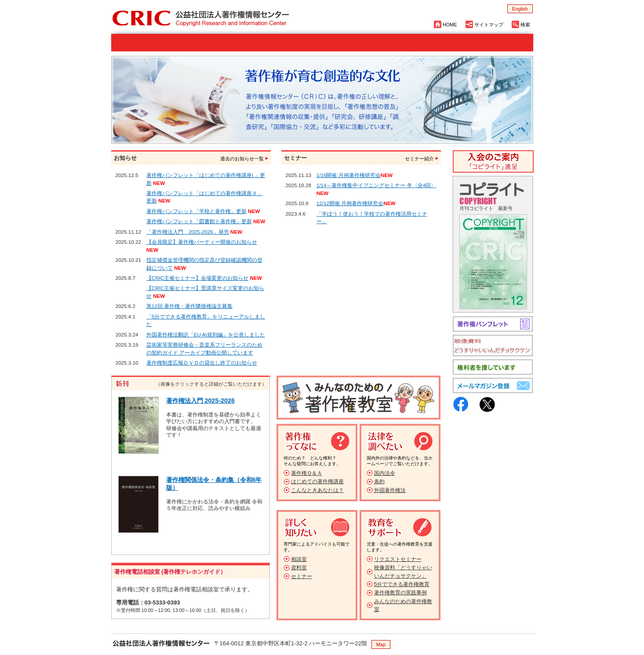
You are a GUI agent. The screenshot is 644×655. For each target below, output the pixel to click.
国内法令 (385, 473)
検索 (525, 25)
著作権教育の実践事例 (400, 593)
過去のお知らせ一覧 (242, 159)
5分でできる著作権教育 (402, 584)
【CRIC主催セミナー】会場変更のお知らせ (198, 278)
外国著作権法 (390, 490)
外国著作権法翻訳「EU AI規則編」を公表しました (206, 335)
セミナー (302, 576)
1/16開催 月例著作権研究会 (349, 175)
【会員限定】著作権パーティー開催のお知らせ (202, 242)
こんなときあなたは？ (317, 490)
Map (381, 644)
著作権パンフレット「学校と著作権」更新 (196, 211)
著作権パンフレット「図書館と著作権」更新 (199, 221)
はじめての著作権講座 (317, 481)
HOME (450, 25)
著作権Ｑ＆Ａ (307, 473)
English (520, 9)
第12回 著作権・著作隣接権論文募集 (189, 306)
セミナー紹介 (419, 159)
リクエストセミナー (398, 559)
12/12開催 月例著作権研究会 (350, 203)
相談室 (299, 559)
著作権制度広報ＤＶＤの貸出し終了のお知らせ (202, 363)
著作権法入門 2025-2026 (200, 401)
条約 (379, 481)
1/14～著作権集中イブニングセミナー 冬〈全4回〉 (377, 185)
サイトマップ (489, 25)
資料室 (299, 568)
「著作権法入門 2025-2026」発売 (188, 232)
